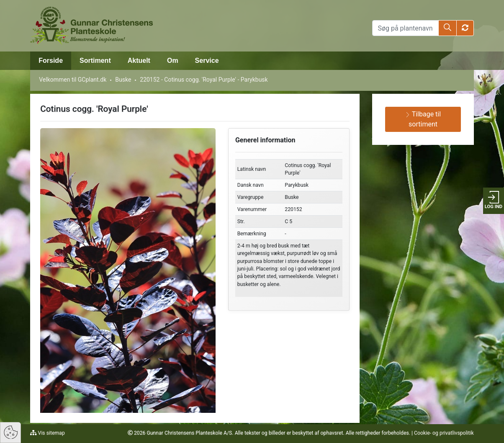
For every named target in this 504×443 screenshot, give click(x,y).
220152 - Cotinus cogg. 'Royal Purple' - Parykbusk (204, 80)
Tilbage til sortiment (423, 119)
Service (207, 61)
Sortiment (95, 61)
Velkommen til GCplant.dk (73, 80)
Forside (51, 61)
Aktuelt (139, 61)
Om (173, 61)
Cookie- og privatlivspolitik (444, 433)
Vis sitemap (51, 433)
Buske (123, 80)
